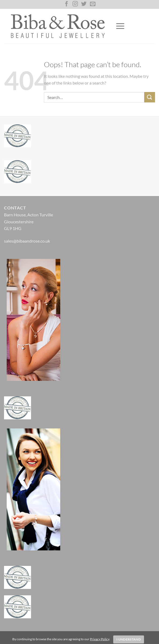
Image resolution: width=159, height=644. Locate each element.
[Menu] (120, 26)
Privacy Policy (100, 639)
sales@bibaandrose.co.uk (27, 241)
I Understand (129, 639)
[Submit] (150, 97)
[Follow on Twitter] (84, 4)
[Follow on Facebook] (66, 4)
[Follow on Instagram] (75, 4)
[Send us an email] (93, 4)
